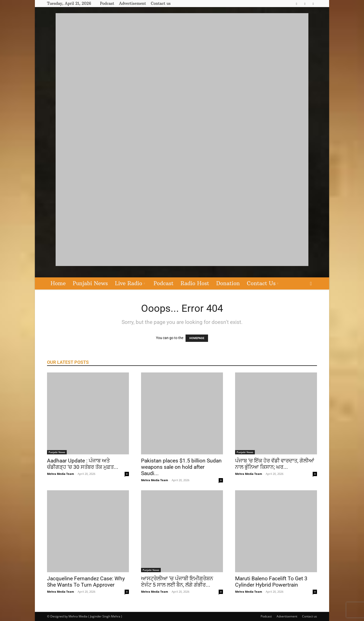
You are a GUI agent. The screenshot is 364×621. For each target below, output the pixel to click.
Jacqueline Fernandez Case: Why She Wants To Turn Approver (86, 582)
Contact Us (263, 283)
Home (58, 283)
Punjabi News (90, 283)
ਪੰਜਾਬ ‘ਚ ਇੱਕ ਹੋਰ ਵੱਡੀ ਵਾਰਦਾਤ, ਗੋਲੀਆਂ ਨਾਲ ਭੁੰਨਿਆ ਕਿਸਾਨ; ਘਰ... (275, 464)
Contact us (161, 3)
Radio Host (195, 283)
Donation (228, 283)
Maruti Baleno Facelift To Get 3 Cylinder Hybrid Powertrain (271, 582)
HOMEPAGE (197, 338)
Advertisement (133, 3)
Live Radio (130, 283)
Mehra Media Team (61, 474)
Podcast (107, 3)
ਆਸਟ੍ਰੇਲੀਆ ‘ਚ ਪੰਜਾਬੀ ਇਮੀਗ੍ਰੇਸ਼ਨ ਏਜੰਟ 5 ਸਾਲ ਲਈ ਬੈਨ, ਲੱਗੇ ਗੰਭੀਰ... (177, 582)
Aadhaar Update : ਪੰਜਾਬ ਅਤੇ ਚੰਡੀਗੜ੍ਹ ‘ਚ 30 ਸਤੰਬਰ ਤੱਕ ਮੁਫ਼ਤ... (83, 464)
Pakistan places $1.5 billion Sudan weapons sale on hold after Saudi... (181, 467)
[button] (311, 284)
